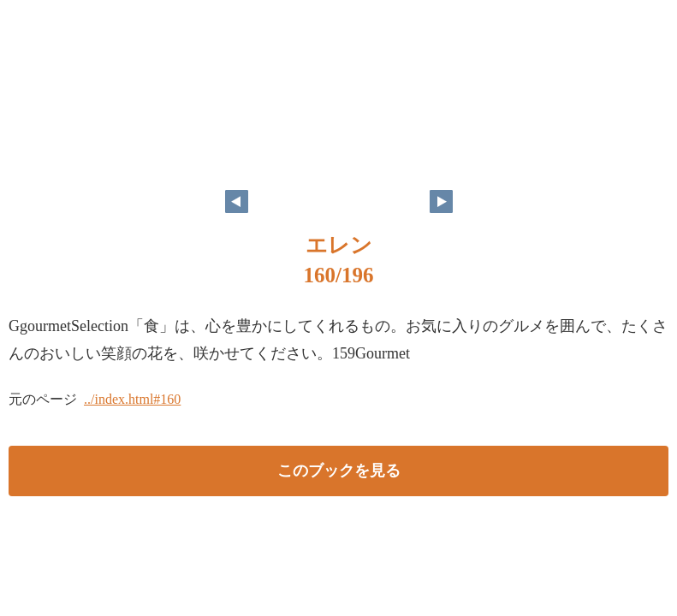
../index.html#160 (132, 399)
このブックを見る (339, 471)
